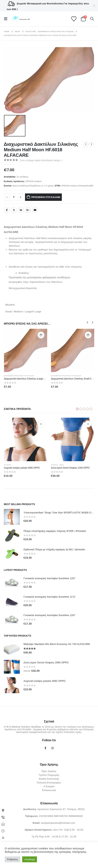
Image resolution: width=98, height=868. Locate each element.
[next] (92, 144)
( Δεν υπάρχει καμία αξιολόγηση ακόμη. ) (41, 160)
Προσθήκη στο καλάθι (46, 197)
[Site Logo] (21, 19)
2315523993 (46, 816)
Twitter (14, 210)
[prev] (86, 144)
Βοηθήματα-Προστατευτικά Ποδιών (19, 376)
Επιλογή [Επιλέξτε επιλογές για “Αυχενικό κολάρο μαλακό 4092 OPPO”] (52, 424)
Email (35, 210)
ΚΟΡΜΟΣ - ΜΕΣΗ (68, 465)
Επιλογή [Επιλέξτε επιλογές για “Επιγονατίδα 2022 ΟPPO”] (5, 424)
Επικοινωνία (49, 790)
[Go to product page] (26, 350)
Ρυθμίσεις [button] (13, 859)
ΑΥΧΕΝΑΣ (18, 465)
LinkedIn (21, 210)
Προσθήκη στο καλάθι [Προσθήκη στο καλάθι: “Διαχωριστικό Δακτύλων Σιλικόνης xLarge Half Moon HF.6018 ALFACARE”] (41, 335)
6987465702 (61, 816)
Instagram (53, 748)
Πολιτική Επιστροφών (49, 783)
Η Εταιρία (49, 786)
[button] (7, 19)
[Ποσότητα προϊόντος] (14, 197)
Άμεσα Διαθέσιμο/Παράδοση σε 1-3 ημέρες (33, 186)
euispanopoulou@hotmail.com (58, 823)
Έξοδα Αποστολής (49, 779)
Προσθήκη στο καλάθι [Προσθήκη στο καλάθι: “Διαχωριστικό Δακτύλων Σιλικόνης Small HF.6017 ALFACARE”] (88, 335)
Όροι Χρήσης (49, 771)
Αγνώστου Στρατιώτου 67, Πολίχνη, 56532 (61, 809)
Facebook (7, 210)
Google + (28, 210)
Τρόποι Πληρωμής (49, 775)
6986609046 (76, 816)
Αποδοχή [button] (30, 859)
